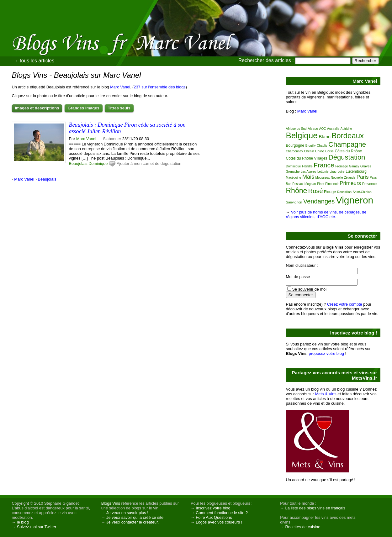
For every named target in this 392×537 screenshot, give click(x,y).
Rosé (316, 191)
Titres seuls (119, 108)
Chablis (322, 146)
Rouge (330, 192)
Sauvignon (294, 202)
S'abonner (112, 139)
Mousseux (323, 178)
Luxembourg (356, 171)
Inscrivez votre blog (213, 508)
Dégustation (347, 157)
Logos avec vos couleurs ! (219, 522)
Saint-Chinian (362, 192)
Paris (363, 177)
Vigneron (355, 200)
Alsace (313, 129)
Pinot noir (332, 184)
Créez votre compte (345, 304)
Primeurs (350, 183)
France (324, 165)
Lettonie (323, 172)
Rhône (297, 191)
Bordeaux (348, 136)
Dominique (98, 163)
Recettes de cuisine (303, 527)
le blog (23, 522)
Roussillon (344, 192)
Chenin (309, 151)
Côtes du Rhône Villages (307, 158)
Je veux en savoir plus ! (127, 513)
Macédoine (294, 178)
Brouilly (311, 146)
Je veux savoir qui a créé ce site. (135, 517)
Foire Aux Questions (214, 517)
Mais (308, 177)
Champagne (347, 144)
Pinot (321, 184)
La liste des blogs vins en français (315, 508)
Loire (341, 172)
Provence (369, 184)
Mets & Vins (326, 394)
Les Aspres (308, 172)
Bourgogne (295, 145)
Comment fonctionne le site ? (222, 513)
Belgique (302, 135)
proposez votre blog (326, 353)
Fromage (342, 166)
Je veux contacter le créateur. (132, 522)
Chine (320, 151)
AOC (323, 129)
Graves (366, 166)
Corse (329, 151)
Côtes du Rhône (348, 151)
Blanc (325, 137)
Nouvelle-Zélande (343, 178)
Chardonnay (294, 151)
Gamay (354, 166)
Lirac (333, 172)
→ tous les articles (34, 61)
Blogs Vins (111, 503)
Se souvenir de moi (310, 289)
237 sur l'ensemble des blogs (159, 87)
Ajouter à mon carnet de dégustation (149, 163)
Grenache (293, 172)
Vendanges (319, 201)
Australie (333, 129)
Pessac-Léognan (304, 184)
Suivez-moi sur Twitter (37, 527)
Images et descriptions (37, 108)
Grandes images (84, 108)
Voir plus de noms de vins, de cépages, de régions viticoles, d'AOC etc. (326, 214)
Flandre (307, 166)
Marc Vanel (120, 87)
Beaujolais (78, 163)
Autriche (346, 129)
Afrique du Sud (296, 129)
